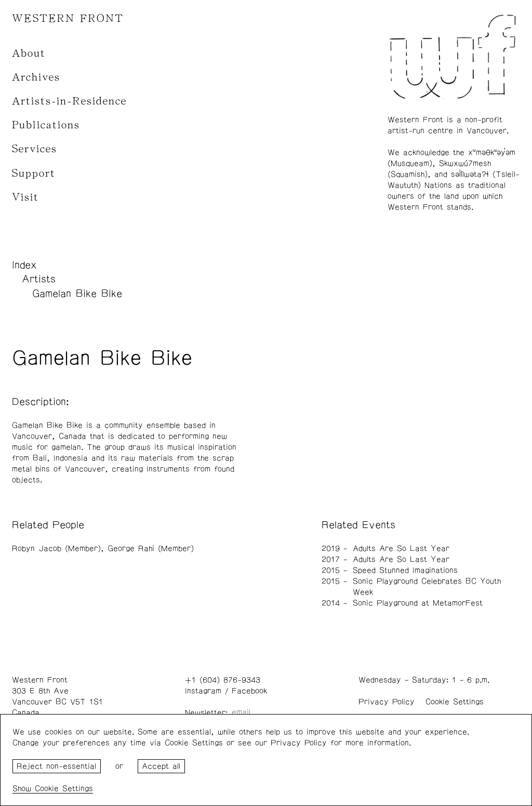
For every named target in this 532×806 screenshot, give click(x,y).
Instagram (203, 691)
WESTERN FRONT (68, 18)
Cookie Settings (455, 702)
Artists (39, 279)
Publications (46, 125)
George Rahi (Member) (151, 549)
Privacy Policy (387, 702)
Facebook (249, 691)
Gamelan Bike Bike (77, 294)
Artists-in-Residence (69, 101)
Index (24, 265)
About (29, 53)
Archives (36, 77)
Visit (25, 197)
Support (34, 173)
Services (35, 149)
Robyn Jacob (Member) (56, 549)
